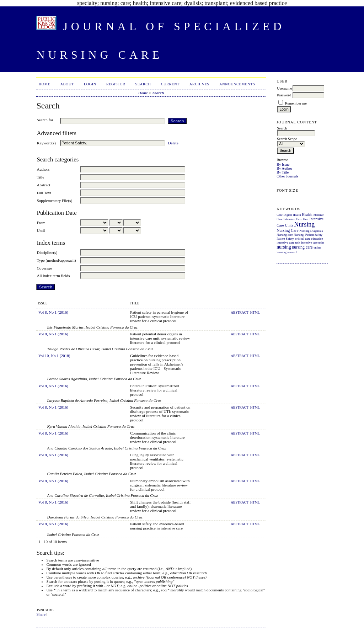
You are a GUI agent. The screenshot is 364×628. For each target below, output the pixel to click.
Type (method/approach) (56, 260)
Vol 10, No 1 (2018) (54, 356)
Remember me (296, 103)
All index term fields (53, 276)
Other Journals (287, 176)
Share (41, 614)
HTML (255, 313)
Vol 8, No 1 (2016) (53, 312)
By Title (283, 172)
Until (41, 230)
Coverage (44, 268)
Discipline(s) (47, 252)
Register (116, 84)
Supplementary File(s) (54, 201)
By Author (284, 168)
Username (284, 88)
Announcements (237, 84)
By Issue (283, 164)
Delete (173, 143)
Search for (45, 120)
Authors (43, 169)
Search (143, 84)
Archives (199, 84)
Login (90, 84)
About (67, 84)
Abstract (43, 185)
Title (40, 177)
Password (284, 95)
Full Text (44, 193)
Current (170, 84)
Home (45, 84)
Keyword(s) (46, 143)
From (41, 223)
